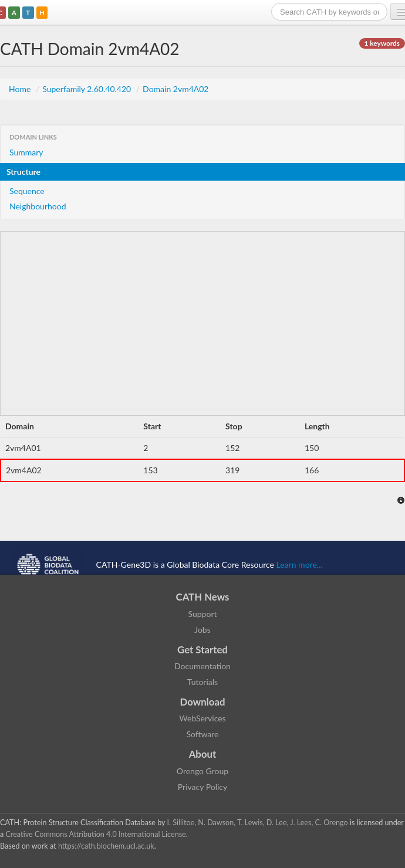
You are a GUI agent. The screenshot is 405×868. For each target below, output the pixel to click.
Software (203, 734)
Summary (26, 152)
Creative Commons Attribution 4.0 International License (95, 834)
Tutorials (203, 682)
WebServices (202, 718)
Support (202, 614)
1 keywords (382, 43)
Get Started (203, 650)
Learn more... (300, 564)
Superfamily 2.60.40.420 (88, 89)
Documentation (203, 666)
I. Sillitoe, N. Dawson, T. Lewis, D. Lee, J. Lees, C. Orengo (258, 823)
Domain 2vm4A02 (176, 89)
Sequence (27, 191)
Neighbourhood (38, 206)
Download (203, 702)
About (203, 754)
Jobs (203, 630)
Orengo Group (203, 771)
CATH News (203, 597)
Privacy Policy (203, 787)
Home (21, 89)
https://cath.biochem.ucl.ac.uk (106, 846)
